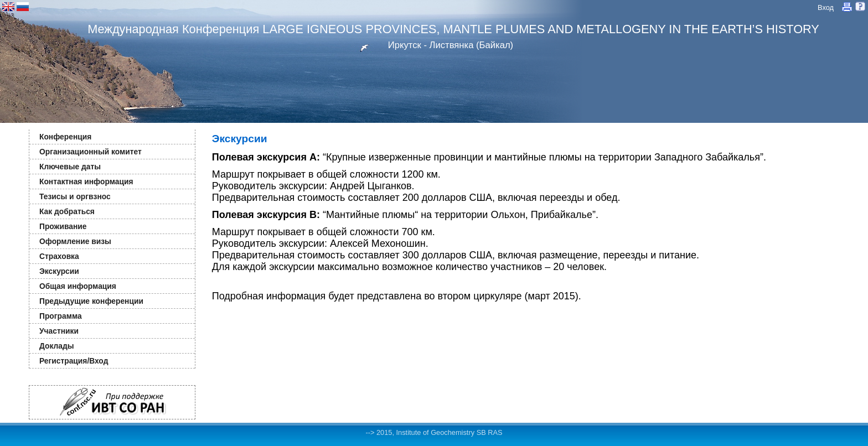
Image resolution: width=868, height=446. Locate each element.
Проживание (63, 226)
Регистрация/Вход (74, 361)
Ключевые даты (70, 167)
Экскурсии (59, 271)
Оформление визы (75, 241)
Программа (61, 316)
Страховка (59, 256)
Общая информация (78, 286)
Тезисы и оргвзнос (75, 196)
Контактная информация (86, 181)
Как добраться (67, 211)
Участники (59, 331)
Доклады (57, 346)
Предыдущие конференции (91, 301)
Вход (826, 7)
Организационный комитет (91, 152)
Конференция (65, 137)
